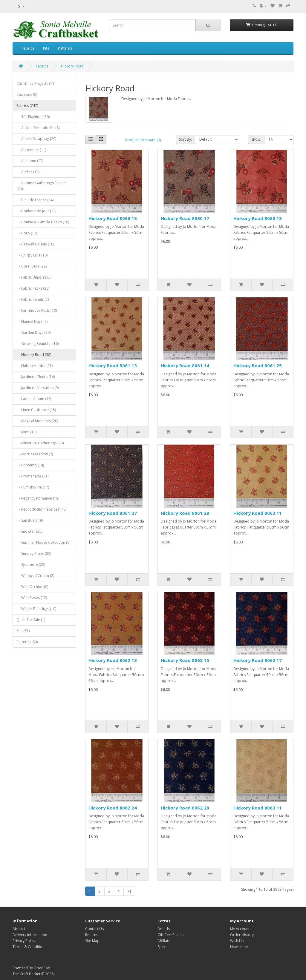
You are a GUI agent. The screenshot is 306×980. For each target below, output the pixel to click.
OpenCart (42, 968)
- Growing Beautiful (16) (38, 344)
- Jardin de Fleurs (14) (36, 377)
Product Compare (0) (143, 140)
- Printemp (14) (30, 465)
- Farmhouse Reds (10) (37, 310)
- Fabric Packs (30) (33, 288)
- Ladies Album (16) (34, 399)
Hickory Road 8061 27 (113, 513)
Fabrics (28, 48)
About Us (20, 929)
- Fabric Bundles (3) (34, 277)
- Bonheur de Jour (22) (36, 211)
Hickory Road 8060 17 (185, 218)
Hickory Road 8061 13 (113, 365)
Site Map (92, 941)
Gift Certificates (170, 935)
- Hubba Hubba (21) (35, 366)
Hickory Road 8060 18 (258, 218)
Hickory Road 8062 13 (113, 660)
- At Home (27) (30, 161)
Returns (92, 935)
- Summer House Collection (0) (43, 542)
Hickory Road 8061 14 (185, 365)
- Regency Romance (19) (38, 498)
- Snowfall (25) (29, 531)
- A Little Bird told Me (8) (38, 128)
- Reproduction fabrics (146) (41, 509)
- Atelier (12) (28, 172)
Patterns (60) (27, 642)
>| (129, 891)
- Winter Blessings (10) (36, 609)
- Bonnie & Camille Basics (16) (43, 222)
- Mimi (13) (26, 432)
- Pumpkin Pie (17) (33, 487)
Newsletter (239, 947)
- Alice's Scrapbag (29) (36, 139)
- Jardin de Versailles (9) (38, 388)
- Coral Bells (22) (32, 266)
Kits (46, 48)
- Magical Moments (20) (37, 421)
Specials (164, 947)
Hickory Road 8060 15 (113, 218)
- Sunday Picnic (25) (34, 553)
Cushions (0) (27, 95)
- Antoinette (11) (31, 150)
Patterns (65, 48)
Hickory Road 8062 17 (258, 660)
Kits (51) (23, 631)
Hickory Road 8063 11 (258, 808)
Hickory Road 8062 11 (258, 513)
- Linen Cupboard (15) (36, 410)
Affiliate (164, 941)
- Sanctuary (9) (30, 520)
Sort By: (185, 139)
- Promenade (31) (32, 476)
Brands (164, 929)
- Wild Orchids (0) (32, 587)
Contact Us (94, 929)
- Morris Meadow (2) (35, 454)
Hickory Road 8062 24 (113, 808)
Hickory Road (72, 66)
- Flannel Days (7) (32, 321)
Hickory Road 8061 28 (185, 513)
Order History (242, 935)
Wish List (237, 941)
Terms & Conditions (29, 947)
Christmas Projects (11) (36, 83)
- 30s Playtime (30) (33, 117)
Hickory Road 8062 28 (185, 808)
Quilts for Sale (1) (31, 620)
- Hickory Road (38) (34, 355)
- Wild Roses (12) (32, 598)
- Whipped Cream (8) (35, 576)
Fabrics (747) (27, 106)
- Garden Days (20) (33, 332)
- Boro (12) (27, 233)
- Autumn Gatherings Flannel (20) (42, 186)
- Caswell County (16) (35, 244)
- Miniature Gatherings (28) (40, 443)
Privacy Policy (24, 941)
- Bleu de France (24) (35, 200)
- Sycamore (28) (31, 565)
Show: (256, 139)
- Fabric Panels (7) (33, 299)
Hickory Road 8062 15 (185, 660)
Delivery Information (30, 935)
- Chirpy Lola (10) (32, 255)
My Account (240, 929)
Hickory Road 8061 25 (258, 365)
